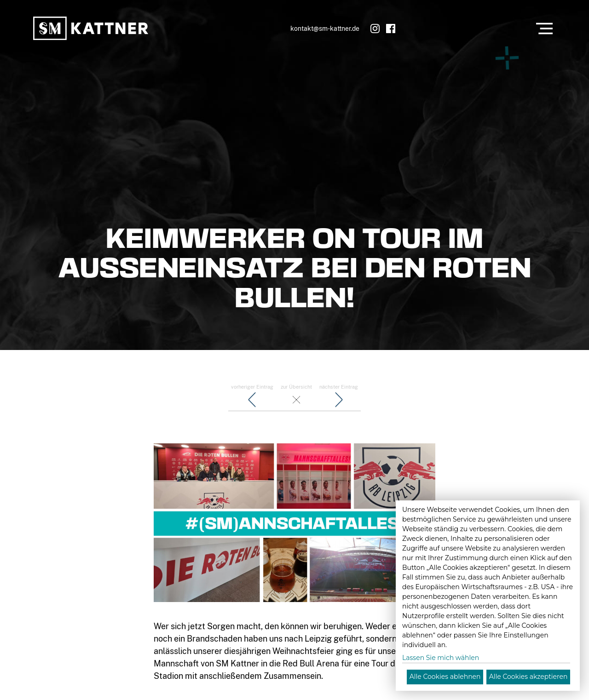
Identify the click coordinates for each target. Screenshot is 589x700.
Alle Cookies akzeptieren (528, 677)
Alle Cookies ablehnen (445, 677)
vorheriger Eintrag (252, 396)
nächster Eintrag (339, 396)
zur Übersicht (296, 396)
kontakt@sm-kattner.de (325, 28)
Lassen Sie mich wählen (441, 658)
